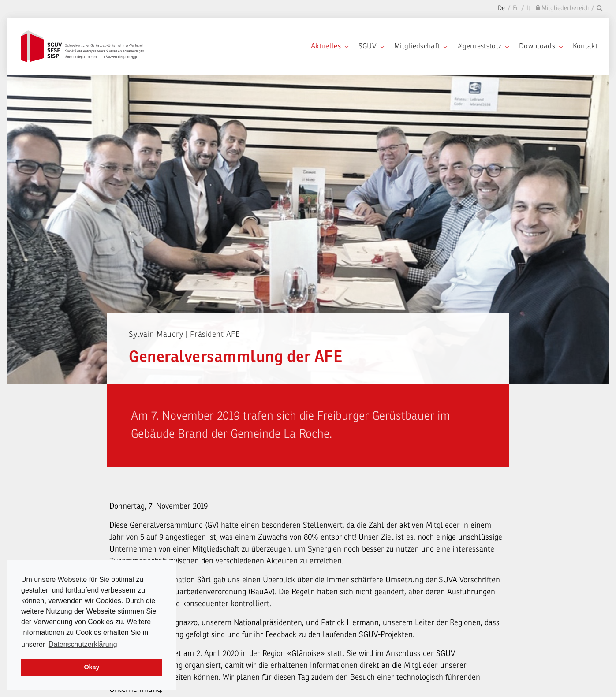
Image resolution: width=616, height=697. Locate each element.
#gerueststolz (483, 46)
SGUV (371, 46)
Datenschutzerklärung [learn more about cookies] (83, 644)
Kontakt (585, 46)
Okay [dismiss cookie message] (91, 667)
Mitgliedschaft (420, 46)
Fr (516, 8)
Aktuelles (329, 46)
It (528, 8)
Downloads (541, 46)
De (501, 8)
